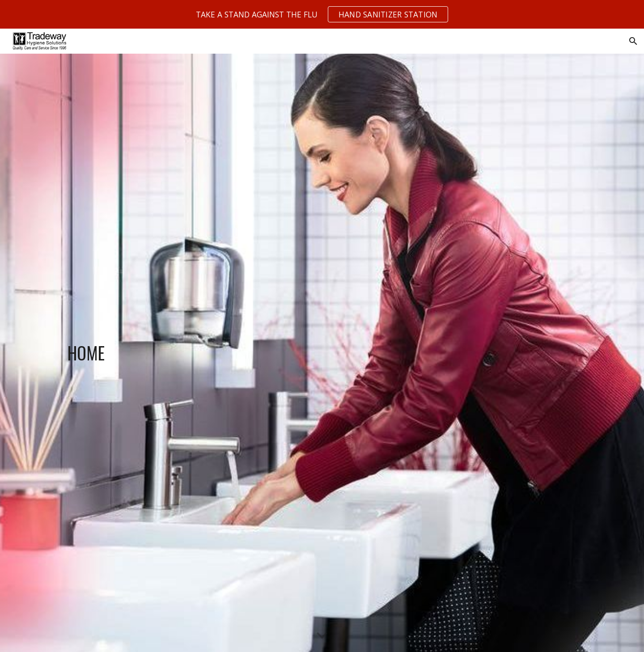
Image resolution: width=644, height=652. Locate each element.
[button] (633, 41)
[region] (322, 14)
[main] (146, 353)
